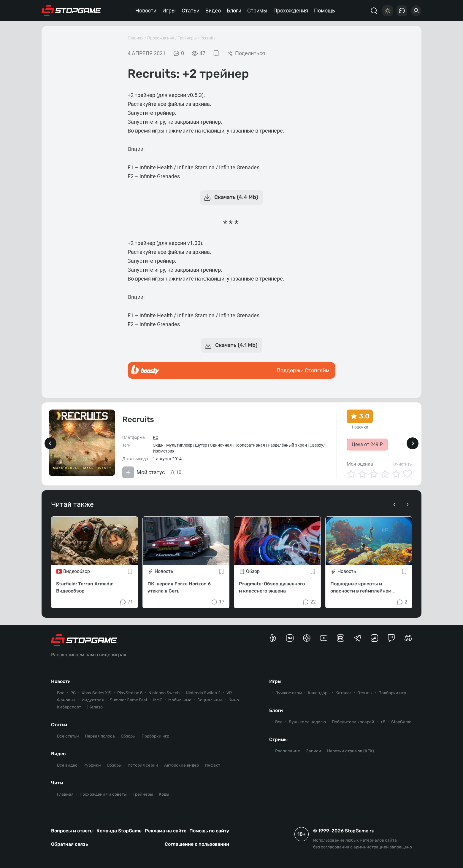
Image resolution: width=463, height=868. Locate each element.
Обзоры (128, 736)
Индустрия (93, 700)
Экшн (158, 445)
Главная (136, 38)
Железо (95, 707)
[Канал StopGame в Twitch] (391, 638)
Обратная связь (69, 844)
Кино (234, 700)
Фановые (66, 700)
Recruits (208, 38)
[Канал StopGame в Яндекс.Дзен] (307, 638)
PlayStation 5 (130, 693)
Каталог (343, 693)
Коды (164, 794)
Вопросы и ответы (72, 831)
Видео (213, 11)
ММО (158, 700)
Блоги (234, 11)
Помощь (325, 11)
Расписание (288, 751)
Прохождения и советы (103, 794)
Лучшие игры (288, 693)
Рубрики (92, 765)
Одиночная (221, 445)
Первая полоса (100, 736)
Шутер (201, 445)
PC (156, 437)
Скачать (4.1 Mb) (230, 345)
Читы (57, 783)
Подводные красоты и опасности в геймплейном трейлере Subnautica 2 (361, 587)
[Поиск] (374, 11)
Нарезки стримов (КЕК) (351, 751)
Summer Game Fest (129, 700)
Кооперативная (250, 445)
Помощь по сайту (209, 831)
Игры (169, 11)
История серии (143, 765)
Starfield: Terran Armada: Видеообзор (85, 587)
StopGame (401, 722)
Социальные (210, 700)
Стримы (257, 11)
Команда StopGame (119, 831)
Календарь (319, 693)
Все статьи (68, 736)
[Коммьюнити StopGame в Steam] (374, 638)
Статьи (191, 11)
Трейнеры (187, 38)
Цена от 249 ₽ (367, 444)
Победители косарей (353, 722)
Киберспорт (69, 707)
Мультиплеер (179, 445)
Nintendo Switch (164, 693)
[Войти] (416, 11)
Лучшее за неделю (307, 722)
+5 (383, 722)
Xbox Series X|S (96, 693)
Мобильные (180, 700)
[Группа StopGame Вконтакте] (290, 638)
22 (309, 602)
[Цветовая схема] (388, 11)
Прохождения (291, 11)
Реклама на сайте (166, 831)
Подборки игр (155, 736)
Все (61, 693)
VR (229, 693)
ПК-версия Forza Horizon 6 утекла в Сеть (179, 587)
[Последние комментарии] (402, 11)
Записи (314, 751)
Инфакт (213, 765)
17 (218, 602)
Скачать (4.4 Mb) (230, 198)
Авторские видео (181, 765)
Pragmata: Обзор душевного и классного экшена (272, 587)
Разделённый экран (287, 445)
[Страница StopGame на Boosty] (273, 638)
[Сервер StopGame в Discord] (408, 638)
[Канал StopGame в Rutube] (341, 638)
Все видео (67, 765)
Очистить (403, 464)
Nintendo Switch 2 (203, 693)
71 (126, 602)
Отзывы (365, 693)
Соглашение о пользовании (197, 844)
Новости (146, 11)
